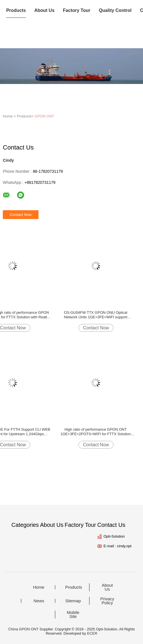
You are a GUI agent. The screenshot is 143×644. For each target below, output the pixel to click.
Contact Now (96, 328)
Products (16, 10)
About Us (44, 10)
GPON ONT (44, 116)
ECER (92, 633)
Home (39, 587)
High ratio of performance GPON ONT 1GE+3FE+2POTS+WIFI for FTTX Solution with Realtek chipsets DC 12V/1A (96, 432)
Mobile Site (73, 614)
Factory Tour (77, 10)
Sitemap (73, 601)
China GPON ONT (23, 629)
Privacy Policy (107, 601)
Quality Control (115, 10)
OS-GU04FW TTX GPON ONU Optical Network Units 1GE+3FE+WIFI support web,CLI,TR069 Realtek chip (96, 315)
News (39, 601)
